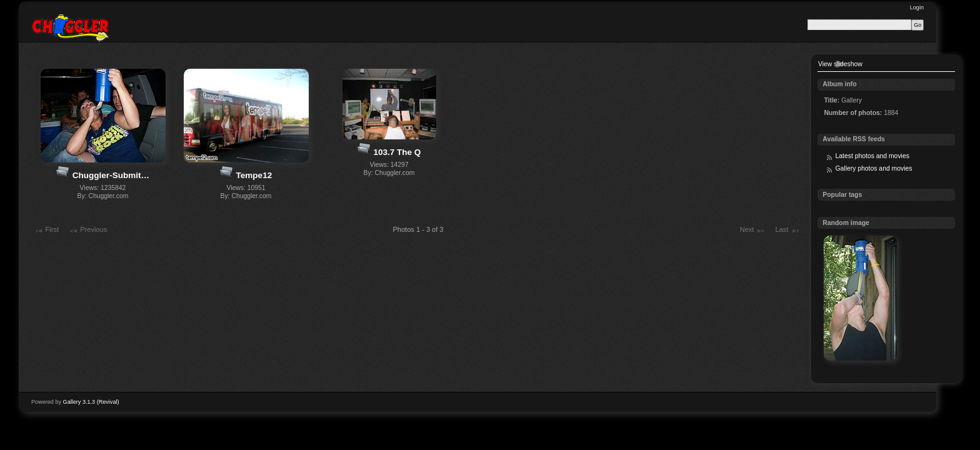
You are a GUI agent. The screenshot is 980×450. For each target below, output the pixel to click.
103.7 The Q (397, 152)
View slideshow (840, 64)
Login (917, 7)
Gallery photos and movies (873, 168)
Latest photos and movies (872, 156)
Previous (88, 231)
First (46, 231)
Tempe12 (254, 175)
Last (787, 231)
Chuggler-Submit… (111, 175)
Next (753, 231)
